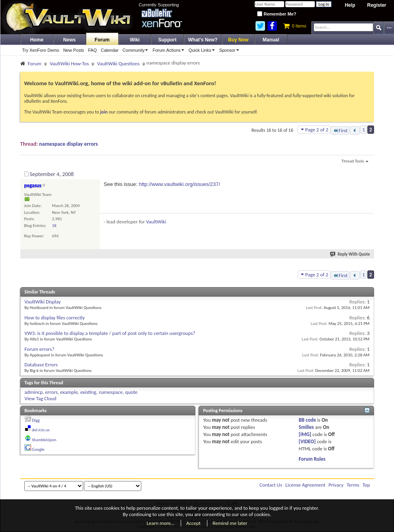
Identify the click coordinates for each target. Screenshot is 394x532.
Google (38, 449)
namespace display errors (68, 144)
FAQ (92, 50)
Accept (193, 523)
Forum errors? (40, 349)
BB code (307, 420)
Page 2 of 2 (314, 130)
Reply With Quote (350, 254)
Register (376, 5)
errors (51, 392)
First (340, 130)
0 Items (295, 26)
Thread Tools (355, 162)
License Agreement (305, 485)
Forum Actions (169, 50)
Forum (102, 40)
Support (168, 40)
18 (54, 226)
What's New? (203, 40)
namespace (111, 392)
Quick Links (203, 50)
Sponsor (230, 50)
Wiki (135, 40)
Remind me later (230, 523)
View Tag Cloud (41, 398)
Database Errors (41, 365)
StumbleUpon (44, 440)
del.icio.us (41, 430)
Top (366, 485)
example (69, 392)
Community (137, 50)
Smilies (306, 427)
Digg (36, 420)
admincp (34, 392)
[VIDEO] (307, 441)
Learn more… (161, 523)
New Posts (74, 50)
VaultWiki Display (43, 302)
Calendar (110, 50)
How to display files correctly (55, 318)
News (69, 40)
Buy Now (238, 40)
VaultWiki (156, 222)
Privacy (336, 485)
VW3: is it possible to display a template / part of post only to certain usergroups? (110, 333)
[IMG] (305, 434)
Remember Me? (277, 14)
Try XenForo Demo (41, 50)
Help (350, 5)
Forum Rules (312, 459)
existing (88, 392)
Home (37, 40)
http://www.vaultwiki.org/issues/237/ (179, 184)
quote (131, 392)
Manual (271, 40)
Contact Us (271, 485)
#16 (366, 173)
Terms (353, 485)
